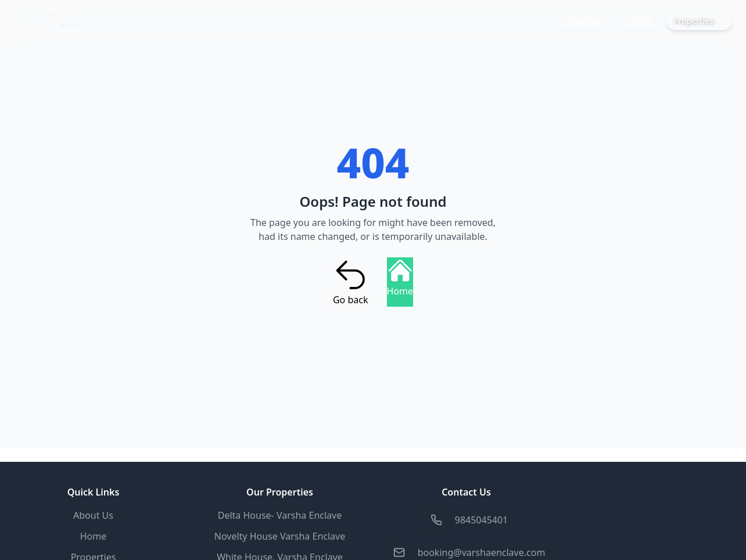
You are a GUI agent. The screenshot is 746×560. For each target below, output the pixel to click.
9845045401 (482, 520)
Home (640, 21)
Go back (351, 282)
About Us (583, 21)
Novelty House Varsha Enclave (280, 536)
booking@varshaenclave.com (482, 552)
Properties (699, 21)
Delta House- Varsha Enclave (280, 515)
